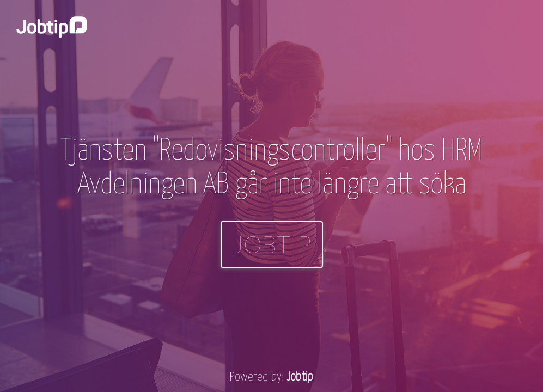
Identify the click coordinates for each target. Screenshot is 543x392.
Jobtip (272, 244)
